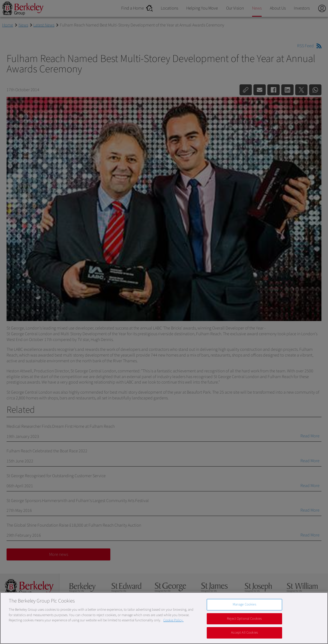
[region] (164, 618)
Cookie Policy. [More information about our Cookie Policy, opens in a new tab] (173, 620)
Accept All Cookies (244, 633)
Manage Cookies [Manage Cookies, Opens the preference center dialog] (244, 604)
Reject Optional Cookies (244, 619)
